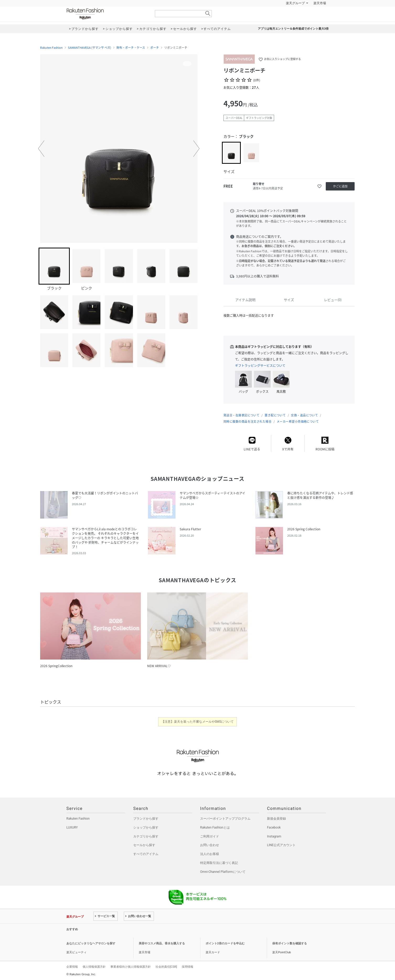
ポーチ (155, 48)
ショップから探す (146, 827)
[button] (41, 149)
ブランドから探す (146, 819)
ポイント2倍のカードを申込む (225, 943)
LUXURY (72, 827)
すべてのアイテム (146, 854)
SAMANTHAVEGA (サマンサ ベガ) (90, 48)
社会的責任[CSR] (166, 967)
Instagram (274, 836)
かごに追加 (340, 186)
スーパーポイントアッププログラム (225, 819)
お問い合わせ (210, 845)
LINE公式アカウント (281, 845)
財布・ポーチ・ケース (131, 48)
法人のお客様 (210, 854)
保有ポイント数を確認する (290, 943)
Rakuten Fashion (107, 14)
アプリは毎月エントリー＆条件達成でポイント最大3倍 (293, 29)
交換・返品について (304, 415)
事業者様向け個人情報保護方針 (131, 967)
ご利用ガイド (210, 836)
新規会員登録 (276, 819)
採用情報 (188, 967)
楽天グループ (295, 3)
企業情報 (72, 967)
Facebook (274, 827)
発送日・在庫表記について (241, 415)
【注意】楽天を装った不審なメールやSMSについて (198, 722)
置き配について (275, 415)
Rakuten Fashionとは (215, 827)
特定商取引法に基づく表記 (219, 863)
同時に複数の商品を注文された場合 (247, 421)
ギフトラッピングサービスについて (260, 366)
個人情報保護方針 (94, 967)
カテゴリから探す (146, 836)
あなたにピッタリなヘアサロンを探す (91, 943)
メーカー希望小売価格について (298, 421)
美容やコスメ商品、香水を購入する (162, 943)
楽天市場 (320, 3)
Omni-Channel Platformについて (223, 872)
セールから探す (144, 845)
